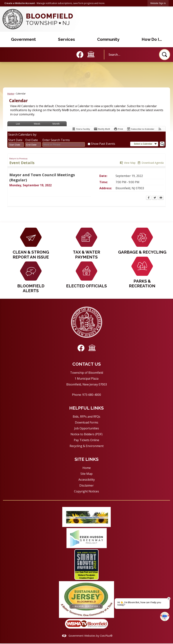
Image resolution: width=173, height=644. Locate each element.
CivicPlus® (106, 636)
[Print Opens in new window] (118, 129)
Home (11, 94)
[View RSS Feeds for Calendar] (160, 129)
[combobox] (16, 145)
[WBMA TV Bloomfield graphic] (86, 624)
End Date (32, 140)
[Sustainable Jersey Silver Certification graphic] (86, 600)
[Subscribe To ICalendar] (140, 129)
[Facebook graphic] (80, 55)
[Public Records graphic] (86, 517)
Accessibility (87, 480)
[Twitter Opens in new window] (155, 198)
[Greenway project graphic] (86, 538)
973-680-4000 (92, 395)
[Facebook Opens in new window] (149, 198)
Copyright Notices (86, 491)
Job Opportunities (87, 428)
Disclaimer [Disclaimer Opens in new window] (86, 485)
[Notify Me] (102, 129)
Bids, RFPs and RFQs (86, 417)
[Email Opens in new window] (161, 198)
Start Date (15, 140)
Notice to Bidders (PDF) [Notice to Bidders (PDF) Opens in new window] (86, 434)
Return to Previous (18, 159)
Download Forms (87, 422)
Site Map (86, 474)
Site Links (87, 459)
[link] (158, 3)
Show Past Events (103, 144)
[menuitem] (24, 40)
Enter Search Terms (56, 140)
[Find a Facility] (81, 129)
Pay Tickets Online (86, 440)
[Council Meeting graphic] (91, 54)
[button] (165, 55)
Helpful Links (86, 408)
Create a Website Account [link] (20, 3)
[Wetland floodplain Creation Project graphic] (86, 565)
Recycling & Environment (87, 446)
